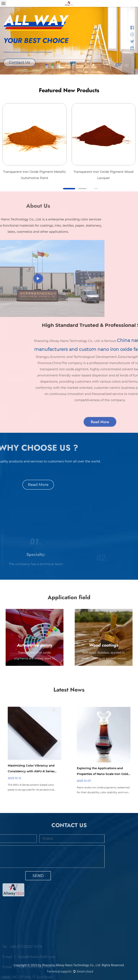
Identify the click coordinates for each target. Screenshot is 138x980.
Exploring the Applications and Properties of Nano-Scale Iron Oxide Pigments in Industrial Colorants (103, 759)
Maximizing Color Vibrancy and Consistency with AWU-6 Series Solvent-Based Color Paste (33, 757)
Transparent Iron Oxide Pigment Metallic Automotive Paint (35, 175)
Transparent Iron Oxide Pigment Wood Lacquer (103, 175)
